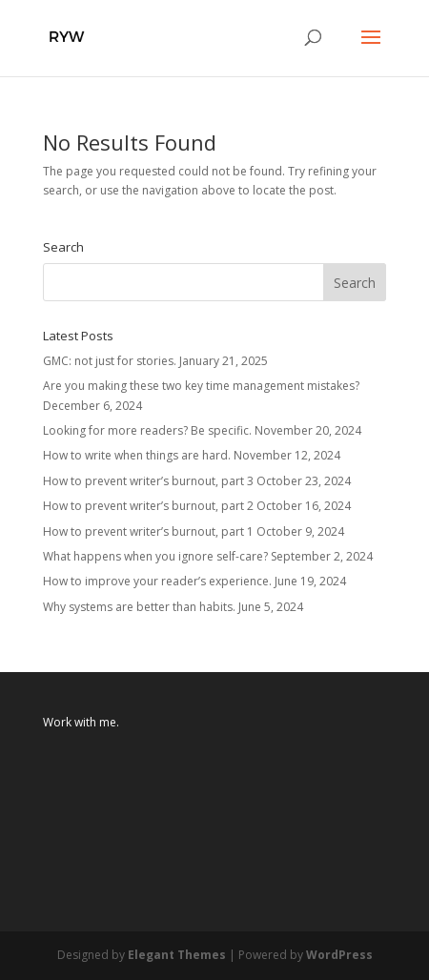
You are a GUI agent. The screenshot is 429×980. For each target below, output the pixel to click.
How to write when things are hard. (137, 455)
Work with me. (81, 722)
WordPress (339, 955)
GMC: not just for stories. (110, 361)
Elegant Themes (177, 955)
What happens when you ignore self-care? (155, 556)
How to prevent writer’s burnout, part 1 (148, 531)
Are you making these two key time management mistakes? (201, 386)
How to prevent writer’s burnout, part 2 (148, 506)
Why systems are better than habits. (139, 607)
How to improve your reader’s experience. (157, 581)
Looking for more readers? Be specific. (147, 430)
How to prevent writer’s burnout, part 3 (148, 481)
